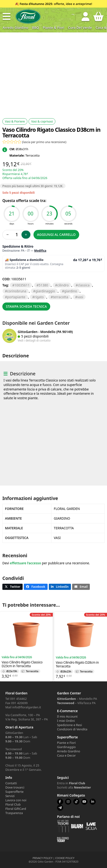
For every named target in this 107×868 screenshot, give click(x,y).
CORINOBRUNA (17, 291)
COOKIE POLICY (65, 858)
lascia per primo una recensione (44, 142)
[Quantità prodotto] (17, 235)
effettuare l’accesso (25, 563)
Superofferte (14, 792)
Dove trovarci (15, 787)
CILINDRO (63, 285)
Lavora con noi (16, 800)
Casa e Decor (66, 755)
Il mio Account (67, 716)
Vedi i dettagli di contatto (34, 340)
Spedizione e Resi (70, 725)
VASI (80, 297)
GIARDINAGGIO (45, 291)
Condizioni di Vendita (72, 729)
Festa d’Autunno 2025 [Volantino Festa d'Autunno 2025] (36, 4)
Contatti (11, 783)
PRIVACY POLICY (42, 858)
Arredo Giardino (15, 28)
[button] (7, 17)
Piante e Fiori (66, 743)
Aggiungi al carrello (56, 235)
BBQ (35, 28)
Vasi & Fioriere (15, 121)
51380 (43, 285)
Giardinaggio (66, 747)
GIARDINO (71, 291)
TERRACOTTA (60, 297)
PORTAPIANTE (16, 297)
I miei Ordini (66, 721)
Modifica (40, 251)
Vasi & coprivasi (42, 121)
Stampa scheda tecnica (26, 306)
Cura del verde (80, 28)
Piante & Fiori (53, 28)
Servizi (10, 796)
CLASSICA (84, 285)
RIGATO (39, 297)
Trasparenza (14, 813)
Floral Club (13, 804)
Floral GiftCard (16, 809)
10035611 (22, 285)
